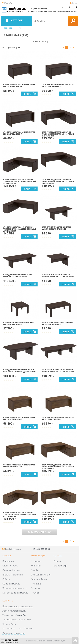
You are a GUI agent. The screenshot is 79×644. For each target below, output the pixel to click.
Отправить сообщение (14, 633)
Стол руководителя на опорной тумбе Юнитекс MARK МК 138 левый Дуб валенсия (58, 182)
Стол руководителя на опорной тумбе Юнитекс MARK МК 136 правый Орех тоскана (20, 514)
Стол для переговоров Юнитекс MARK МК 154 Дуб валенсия (18, 276)
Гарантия (35, 588)
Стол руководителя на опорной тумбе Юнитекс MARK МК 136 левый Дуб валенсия (58, 134)
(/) (39, 532)
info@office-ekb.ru (13, 549)
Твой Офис (9, 28)
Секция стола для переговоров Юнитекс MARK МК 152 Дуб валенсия (58, 276)
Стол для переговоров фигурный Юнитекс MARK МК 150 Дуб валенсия (20, 371)
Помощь (35, 593)
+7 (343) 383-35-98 (39, 8)
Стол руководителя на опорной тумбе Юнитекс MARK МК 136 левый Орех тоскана (58, 467)
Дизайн (35, 570)
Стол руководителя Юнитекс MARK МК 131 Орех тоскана (19, 466)
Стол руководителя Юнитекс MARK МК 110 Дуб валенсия (19, 86)
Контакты (53, 11)
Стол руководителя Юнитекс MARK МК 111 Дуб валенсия (58, 86)
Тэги (19, 28)
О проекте (33, 11)
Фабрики (43, 11)
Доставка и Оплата (41, 575)
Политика (36, 584)
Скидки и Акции (39, 579)
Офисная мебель (11, 584)
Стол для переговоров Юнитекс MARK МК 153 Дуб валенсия (56, 228)
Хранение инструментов (15, 588)
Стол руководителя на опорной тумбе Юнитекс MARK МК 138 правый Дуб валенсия (20, 229)
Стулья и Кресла (11, 570)
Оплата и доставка (67, 11)
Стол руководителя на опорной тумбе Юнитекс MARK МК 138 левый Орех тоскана (58, 514)
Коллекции (8, 561)
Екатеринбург (60, 566)
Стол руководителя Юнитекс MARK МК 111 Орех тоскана (58, 418)
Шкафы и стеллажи (13, 575)
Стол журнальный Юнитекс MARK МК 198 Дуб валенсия (19, 323)
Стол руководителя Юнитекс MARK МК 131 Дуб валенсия (19, 133)
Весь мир (58, 561)
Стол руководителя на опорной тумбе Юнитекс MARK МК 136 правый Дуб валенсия (20, 182)
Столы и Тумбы (10, 566)
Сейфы (6, 579)
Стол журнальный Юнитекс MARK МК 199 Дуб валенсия (57, 323)
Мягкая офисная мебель (15, 593)
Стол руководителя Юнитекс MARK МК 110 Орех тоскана (19, 418)
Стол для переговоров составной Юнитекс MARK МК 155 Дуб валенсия (58, 371)
